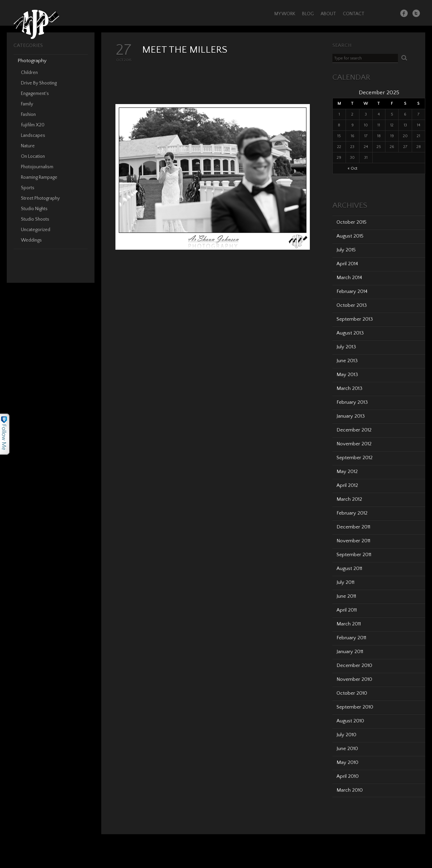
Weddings (31, 240)
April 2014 (347, 264)
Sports (28, 188)
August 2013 (350, 333)
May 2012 (347, 472)
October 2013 (352, 305)
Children (29, 73)
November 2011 (353, 541)
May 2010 (347, 762)
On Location (33, 156)
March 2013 (349, 388)
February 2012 (352, 513)
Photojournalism (37, 167)
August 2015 (350, 236)
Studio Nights (34, 209)
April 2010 (348, 776)
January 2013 (351, 416)
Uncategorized (36, 230)
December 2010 (354, 665)
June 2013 (347, 361)
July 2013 (346, 347)
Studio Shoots (35, 219)
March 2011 (349, 624)
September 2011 (354, 555)
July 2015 (346, 250)
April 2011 (347, 610)
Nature (28, 146)
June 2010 (347, 749)
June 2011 (346, 596)
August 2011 (349, 568)
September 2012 (355, 458)
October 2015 (352, 222)
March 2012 (349, 499)
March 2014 (349, 278)
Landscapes (33, 135)
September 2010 (355, 707)
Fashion (28, 115)
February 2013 (352, 402)
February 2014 (352, 291)
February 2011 (351, 638)
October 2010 (352, 693)
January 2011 (350, 652)
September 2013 (355, 319)
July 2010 (346, 735)
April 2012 (347, 485)
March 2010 (350, 790)
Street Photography (40, 198)
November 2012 (354, 444)
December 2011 (353, 527)
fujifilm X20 (33, 125)
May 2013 (347, 375)
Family (27, 104)
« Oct (353, 168)
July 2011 (345, 582)
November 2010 (354, 679)
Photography (32, 61)
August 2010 (350, 721)
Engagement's (35, 94)
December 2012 (354, 430)
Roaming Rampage (39, 177)
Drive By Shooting (39, 83)
